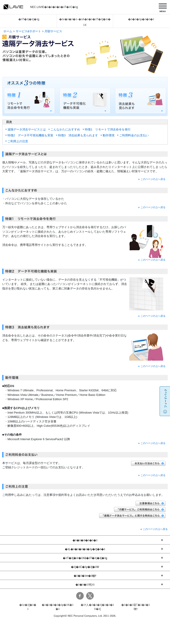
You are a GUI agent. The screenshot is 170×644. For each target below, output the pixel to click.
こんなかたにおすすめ (65, 129)
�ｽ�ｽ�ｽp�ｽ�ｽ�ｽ (141, 19)
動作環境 (109, 135)
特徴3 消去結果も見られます (78, 135)
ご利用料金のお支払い (134, 135)
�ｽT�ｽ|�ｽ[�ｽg (29, 19)
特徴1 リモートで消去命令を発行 (108, 129)
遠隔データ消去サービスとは (27, 129)
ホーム (8, 31)
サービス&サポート (28, 31)
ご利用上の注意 (18, 141)
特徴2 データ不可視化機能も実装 (30, 135)
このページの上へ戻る (153, 179)
